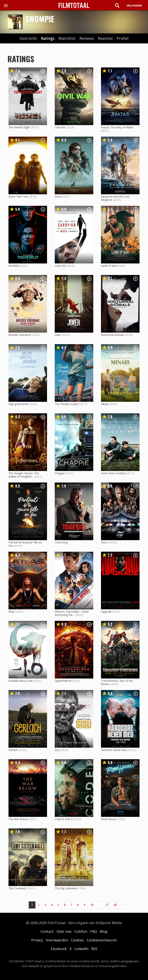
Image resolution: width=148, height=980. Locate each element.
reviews (87, 39)
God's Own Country (113, 473)
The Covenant (17, 888)
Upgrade (106, 612)
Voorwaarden (57, 940)
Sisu (57, 750)
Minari (105, 404)
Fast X (105, 542)
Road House (109, 819)
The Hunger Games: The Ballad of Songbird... (24, 475)
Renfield (13, 266)
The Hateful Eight (19, 127)
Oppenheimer (63, 681)
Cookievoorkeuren (102, 940)
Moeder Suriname (20, 335)
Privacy (37, 940)
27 (107, 905)
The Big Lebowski (66, 888)
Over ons (64, 931)
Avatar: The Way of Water (117, 127)
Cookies (77, 940)
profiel (123, 39)
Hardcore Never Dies (114, 750)
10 (92, 905)
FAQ (94, 931)
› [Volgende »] (122, 905)
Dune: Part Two (18, 196)
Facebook (59, 949)
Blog (104, 931)
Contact (47, 931)
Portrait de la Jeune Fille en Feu (25, 544)
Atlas (12, 612)
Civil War (60, 127)
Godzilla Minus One (21, 681)
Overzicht (28, 39)
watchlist (67, 39)
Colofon (81, 931)
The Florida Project (67, 404)
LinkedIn (81, 949)
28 (115, 905)
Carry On (60, 266)
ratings (48, 39)
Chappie (60, 473)
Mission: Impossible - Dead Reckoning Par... (72, 613)
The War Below (18, 819)
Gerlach (13, 750)
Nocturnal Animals (112, 335)
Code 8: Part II (64, 819)
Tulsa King (61, 542)
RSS (94, 949)
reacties (105, 39)
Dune (58, 196)
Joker (58, 335)
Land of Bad (109, 266)
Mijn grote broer (19, 404)
